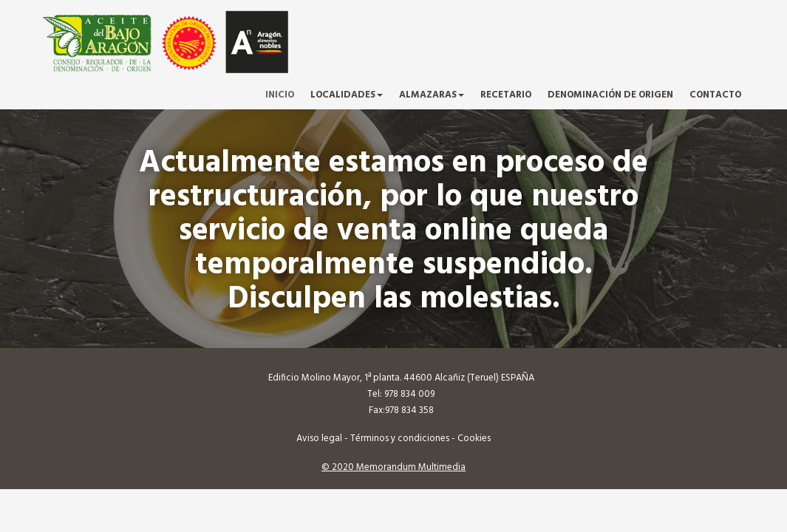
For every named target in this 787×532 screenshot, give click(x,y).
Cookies (474, 439)
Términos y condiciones (400, 439)
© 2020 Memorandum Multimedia (393, 467)
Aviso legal (319, 439)
